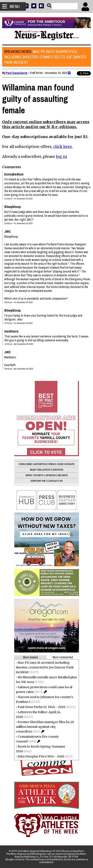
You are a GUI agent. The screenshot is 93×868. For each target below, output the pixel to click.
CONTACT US (55, 481)
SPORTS (39, 475)
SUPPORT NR (38, 481)
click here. (63, 147)
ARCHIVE (63, 475)
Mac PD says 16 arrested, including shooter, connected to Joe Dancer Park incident (45, 57)
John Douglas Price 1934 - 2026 (41, 756)
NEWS (29, 475)
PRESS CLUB (56, 464)
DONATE (70, 464)
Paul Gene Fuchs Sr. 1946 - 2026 (42, 707)
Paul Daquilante (17, 73)
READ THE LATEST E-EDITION (47, 470)
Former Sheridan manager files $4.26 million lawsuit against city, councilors (45, 727)
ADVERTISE (40, 464)
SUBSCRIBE (25, 464)
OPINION (51, 475)
